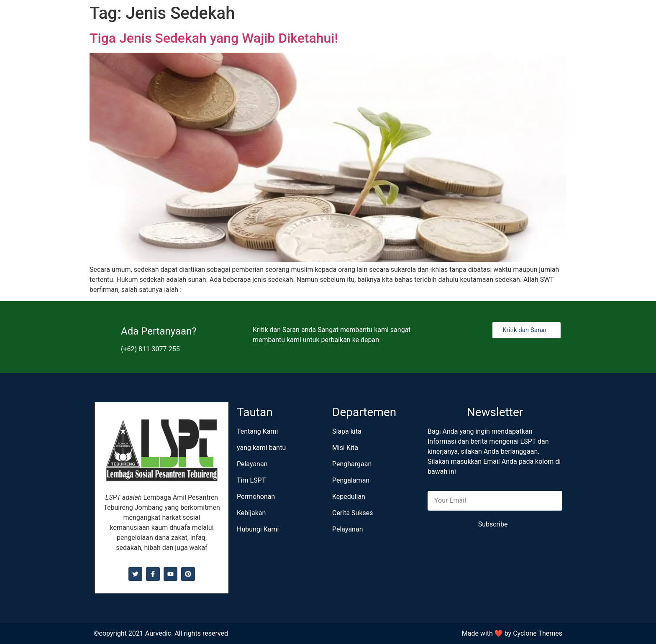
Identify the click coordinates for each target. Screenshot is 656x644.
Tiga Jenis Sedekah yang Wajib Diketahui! (214, 38)
